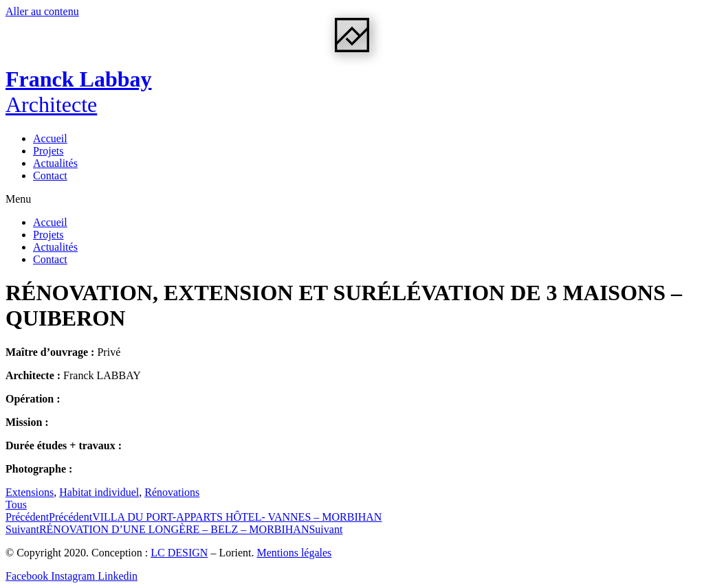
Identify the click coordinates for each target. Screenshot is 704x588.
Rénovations (172, 492)
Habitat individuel (99, 492)
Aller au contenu (42, 11)
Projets (48, 151)
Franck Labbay (78, 92)
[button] (352, 199)
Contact (50, 176)
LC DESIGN (179, 553)
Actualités (55, 163)
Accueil (50, 138)
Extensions (30, 492)
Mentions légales (294, 553)
